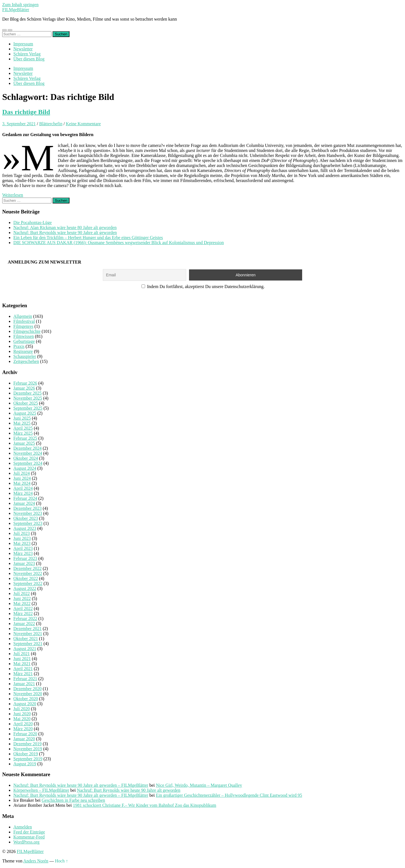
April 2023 (23, 548)
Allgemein (23, 316)
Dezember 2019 (28, 744)
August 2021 (25, 649)
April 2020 (23, 724)
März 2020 (23, 729)
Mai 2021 (22, 664)
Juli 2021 (22, 654)
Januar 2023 (24, 563)
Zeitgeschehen (26, 361)
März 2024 (23, 493)
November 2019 (28, 749)
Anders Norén (36, 861)
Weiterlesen (13, 195)
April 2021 (23, 669)
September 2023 (28, 523)
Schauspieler (25, 356)
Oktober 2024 (26, 458)
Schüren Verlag (27, 54)
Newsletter (23, 49)
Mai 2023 (22, 543)
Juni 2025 (22, 418)
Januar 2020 (24, 739)
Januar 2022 (24, 624)
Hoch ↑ (62, 861)
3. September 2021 (19, 124)
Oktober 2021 (26, 639)
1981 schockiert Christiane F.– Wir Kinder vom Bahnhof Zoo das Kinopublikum (145, 805)
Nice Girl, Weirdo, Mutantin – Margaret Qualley (199, 785)
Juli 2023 (22, 533)
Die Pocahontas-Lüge (33, 222)
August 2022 (25, 588)
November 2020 (28, 694)
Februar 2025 (25, 438)
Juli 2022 (22, 593)
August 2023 (25, 528)
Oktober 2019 (26, 754)
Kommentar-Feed (29, 837)
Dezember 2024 (28, 448)
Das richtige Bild (26, 112)
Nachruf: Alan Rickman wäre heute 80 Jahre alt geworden (65, 228)
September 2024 (28, 463)
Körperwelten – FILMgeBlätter (41, 790)
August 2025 (25, 413)
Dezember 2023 (28, 508)
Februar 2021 (25, 679)
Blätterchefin (51, 124)
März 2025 (23, 433)
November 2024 (28, 453)
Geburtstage (24, 341)
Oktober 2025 (26, 403)
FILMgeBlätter (16, 10)
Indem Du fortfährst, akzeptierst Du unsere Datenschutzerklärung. (203, 287)
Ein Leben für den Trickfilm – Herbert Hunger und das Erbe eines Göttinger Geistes (88, 238)
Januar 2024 (24, 503)
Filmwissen (24, 336)
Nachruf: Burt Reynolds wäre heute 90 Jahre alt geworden (65, 233)
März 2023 (23, 553)
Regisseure (23, 351)
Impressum (23, 44)
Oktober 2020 (26, 699)
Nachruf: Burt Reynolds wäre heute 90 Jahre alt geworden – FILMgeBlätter (81, 785)
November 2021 (28, 634)
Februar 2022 (25, 619)
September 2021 (28, 644)
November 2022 (28, 573)
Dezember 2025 (28, 393)
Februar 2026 (25, 383)
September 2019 (28, 759)
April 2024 (23, 488)
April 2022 (23, 608)
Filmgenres (23, 326)
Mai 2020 (22, 719)
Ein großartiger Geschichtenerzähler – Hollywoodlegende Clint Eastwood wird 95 (229, 795)
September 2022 (28, 583)
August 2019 (25, 764)
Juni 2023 (22, 538)
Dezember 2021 (28, 629)
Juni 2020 (22, 714)
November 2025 (28, 398)
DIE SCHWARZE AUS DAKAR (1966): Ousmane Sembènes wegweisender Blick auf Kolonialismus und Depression (119, 243)
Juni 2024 (22, 478)
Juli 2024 (22, 473)
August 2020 (25, 704)
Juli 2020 (22, 709)
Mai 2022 (22, 603)
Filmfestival (24, 321)
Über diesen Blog (29, 59)
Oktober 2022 (26, 578)
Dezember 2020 (28, 689)
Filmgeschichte (27, 331)
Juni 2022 (22, 598)
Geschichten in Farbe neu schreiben (73, 800)
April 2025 (23, 428)
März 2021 (23, 674)
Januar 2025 (24, 443)
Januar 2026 (24, 388)
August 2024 (25, 468)
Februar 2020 (25, 734)
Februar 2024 (25, 498)
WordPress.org (26, 842)
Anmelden (23, 827)
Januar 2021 (24, 684)
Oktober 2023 (26, 518)
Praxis (19, 346)
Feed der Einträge (29, 832)
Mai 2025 (22, 423)
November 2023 (28, 513)
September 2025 (28, 408)
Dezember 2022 (28, 568)
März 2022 (23, 613)
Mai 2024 (22, 483)
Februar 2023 (25, 558)
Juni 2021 (22, 659)
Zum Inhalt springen (20, 5)
